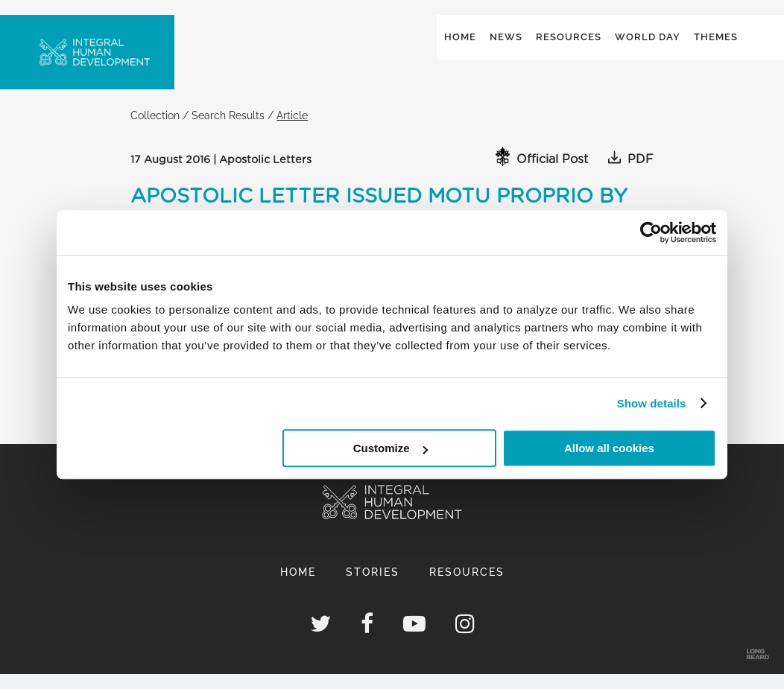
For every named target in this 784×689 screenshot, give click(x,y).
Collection (155, 130)
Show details (652, 403)
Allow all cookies (609, 448)
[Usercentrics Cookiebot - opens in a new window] (651, 232)
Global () (691, 31)
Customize (391, 448)
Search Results (228, 130)
